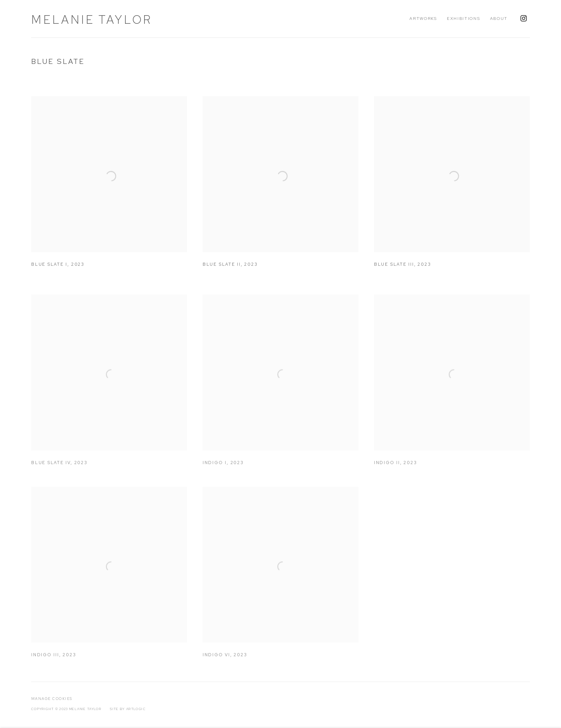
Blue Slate (58, 61)
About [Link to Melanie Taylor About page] (499, 18)
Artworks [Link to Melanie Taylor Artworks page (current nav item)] (423, 18)
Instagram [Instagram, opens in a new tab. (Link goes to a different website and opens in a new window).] (524, 19)
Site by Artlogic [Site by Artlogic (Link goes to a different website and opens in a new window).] (128, 709)
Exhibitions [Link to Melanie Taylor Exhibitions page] (464, 18)
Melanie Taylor (92, 19)
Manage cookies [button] (52, 699)
